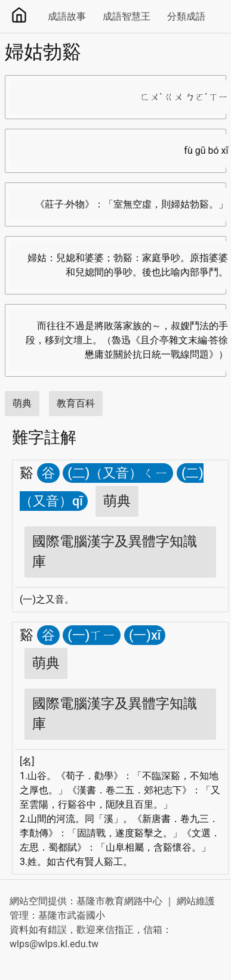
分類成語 (186, 16)
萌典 (22, 403)
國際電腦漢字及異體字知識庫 (115, 552)
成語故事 (67, 16)
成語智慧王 (127, 16)
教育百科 (76, 403)
